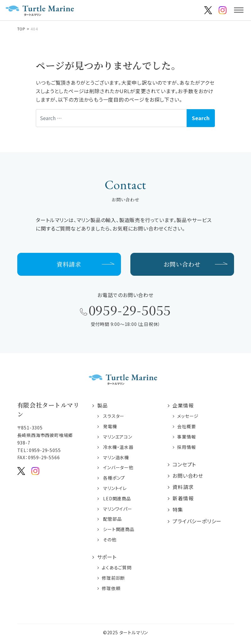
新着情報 (183, 498)
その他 (110, 540)
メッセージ (188, 416)
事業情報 (186, 437)
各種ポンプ (114, 478)
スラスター (114, 416)
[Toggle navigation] (239, 10)
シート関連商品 (119, 529)
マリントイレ (115, 488)
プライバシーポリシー (197, 521)
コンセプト (184, 464)
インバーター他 (118, 468)
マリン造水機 (116, 457)
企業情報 (183, 406)
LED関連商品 (117, 498)
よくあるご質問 (117, 567)
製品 (102, 406)
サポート (107, 557)
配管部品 (112, 519)
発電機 (110, 427)
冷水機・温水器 (118, 447)
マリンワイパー (118, 509)
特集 (178, 510)
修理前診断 (113, 578)
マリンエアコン (118, 437)
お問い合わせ (182, 264)
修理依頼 (111, 588)
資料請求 (69, 264)
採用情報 (186, 447)
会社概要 (186, 427)
